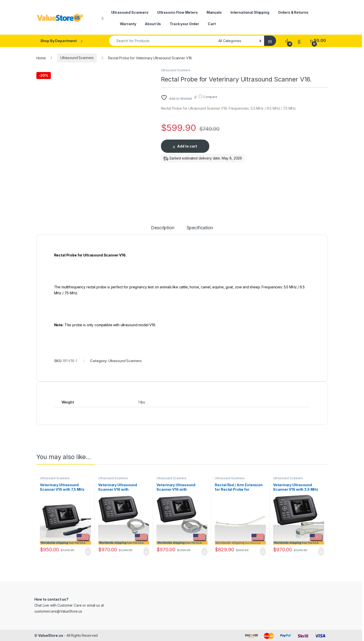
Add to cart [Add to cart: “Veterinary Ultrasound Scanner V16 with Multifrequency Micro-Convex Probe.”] (146, 552)
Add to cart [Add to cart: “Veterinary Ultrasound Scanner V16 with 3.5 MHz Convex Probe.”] (321, 552)
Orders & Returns (293, 12)
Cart (212, 24)
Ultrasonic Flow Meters (178, 12)
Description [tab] (163, 228)
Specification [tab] (200, 228)
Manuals (214, 12)
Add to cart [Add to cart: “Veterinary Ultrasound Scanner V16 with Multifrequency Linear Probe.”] (205, 552)
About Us (153, 24)
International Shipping (250, 12)
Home (41, 58)
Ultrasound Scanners (130, 12)
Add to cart (187, 146)
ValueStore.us (51, 635)
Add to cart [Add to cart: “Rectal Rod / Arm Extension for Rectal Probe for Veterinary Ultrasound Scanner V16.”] (263, 552)
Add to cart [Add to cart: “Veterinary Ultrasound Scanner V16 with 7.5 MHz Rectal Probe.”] (88, 552)
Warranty (128, 24)
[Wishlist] (299, 40)
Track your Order (184, 24)
